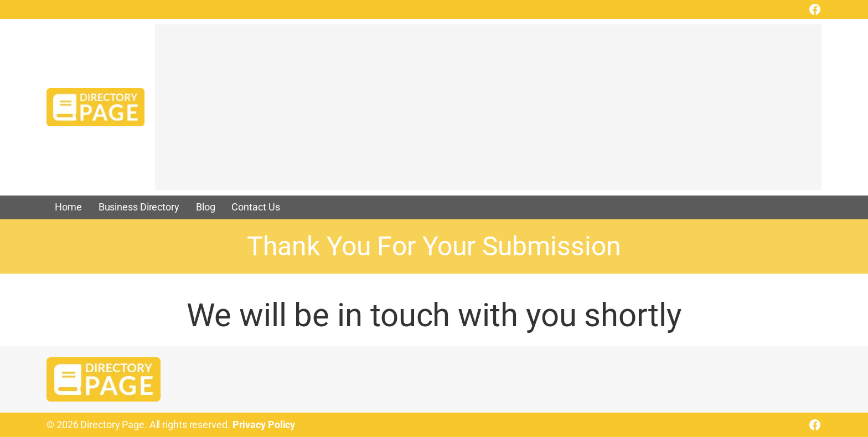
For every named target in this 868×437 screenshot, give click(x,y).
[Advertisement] (487, 112)
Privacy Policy (264, 425)
